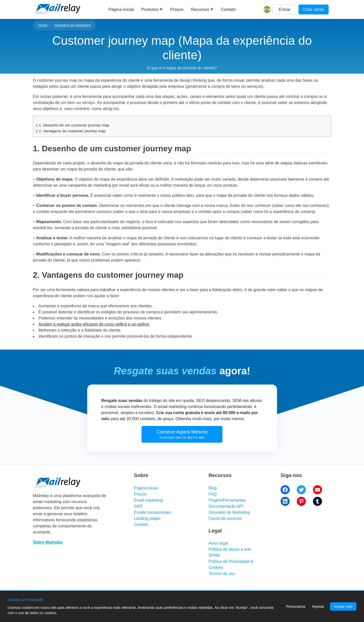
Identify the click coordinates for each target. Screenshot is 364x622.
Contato (229, 9)
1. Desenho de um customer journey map (72, 125)
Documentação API (226, 506)
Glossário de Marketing (73, 25)
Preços (177, 9)
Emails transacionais (153, 512)
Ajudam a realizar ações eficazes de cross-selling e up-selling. (94, 324)
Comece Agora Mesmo (182, 434)
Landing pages (147, 518)
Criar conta (314, 9)
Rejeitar (318, 607)
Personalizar (296, 607)
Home (43, 25)
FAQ (213, 494)
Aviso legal (218, 543)
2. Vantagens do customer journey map (71, 131)
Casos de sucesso (225, 518)
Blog (213, 488)
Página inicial (121, 9)
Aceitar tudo (343, 607)
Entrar (285, 9)
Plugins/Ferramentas (227, 500)
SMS (138, 506)
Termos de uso (222, 574)
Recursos (200, 9)
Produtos (150, 9)
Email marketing (149, 500)
